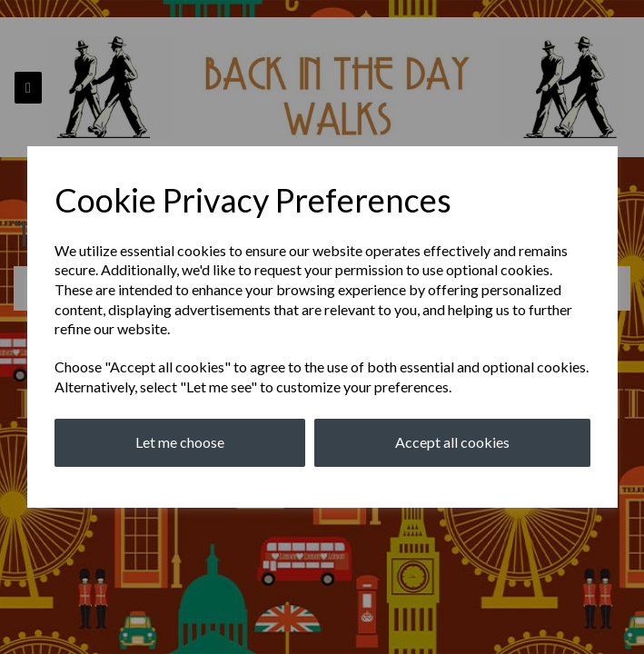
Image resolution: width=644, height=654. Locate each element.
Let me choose (180, 442)
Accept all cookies (452, 442)
